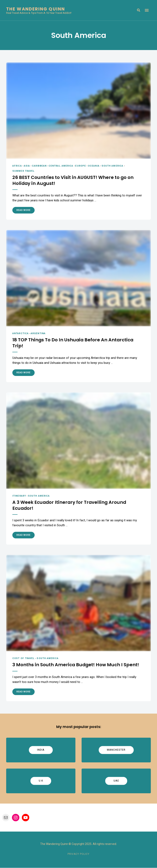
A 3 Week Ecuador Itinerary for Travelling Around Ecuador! (70, 506)
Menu (147, 10)
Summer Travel (23, 171)
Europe (81, 166)
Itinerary (19, 496)
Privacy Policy (78, 854)
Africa (17, 166)
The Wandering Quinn (36, 9)
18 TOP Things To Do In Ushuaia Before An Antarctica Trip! (74, 343)
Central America (61, 166)
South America (112, 166)
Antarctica (21, 333)
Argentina (38, 333)
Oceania (94, 166)
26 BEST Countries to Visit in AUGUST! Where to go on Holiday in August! (73, 180)
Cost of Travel (23, 659)
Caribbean (39, 166)
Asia (27, 166)
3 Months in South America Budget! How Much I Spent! (76, 665)
